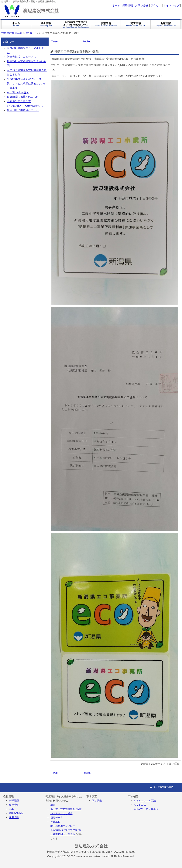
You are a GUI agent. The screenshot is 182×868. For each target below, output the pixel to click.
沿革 (11, 809)
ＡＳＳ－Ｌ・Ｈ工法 (145, 801)
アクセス (156, 5)
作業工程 (55, 822)
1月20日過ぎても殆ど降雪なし (25, 106)
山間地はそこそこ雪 (19, 101)
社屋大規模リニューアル (22, 57)
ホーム (116, 5)
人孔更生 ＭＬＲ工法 (146, 809)
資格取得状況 (16, 813)
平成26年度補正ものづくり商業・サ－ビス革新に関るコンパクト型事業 (27, 84)
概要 (53, 805)
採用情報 (128, 5)
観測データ (57, 818)
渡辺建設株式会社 (12, 33)
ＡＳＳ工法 (140, 805)
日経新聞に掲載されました (23, 97)
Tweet (55, 41)
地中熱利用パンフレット (64, 826)
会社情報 (14, 805)
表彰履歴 (14, 801)
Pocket (87, 41)
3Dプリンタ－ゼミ (18, 92)
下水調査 (97, 801)
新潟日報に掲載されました (23, 110)
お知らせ (31, 33)
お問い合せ (142, 5)
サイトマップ (171, 5)
